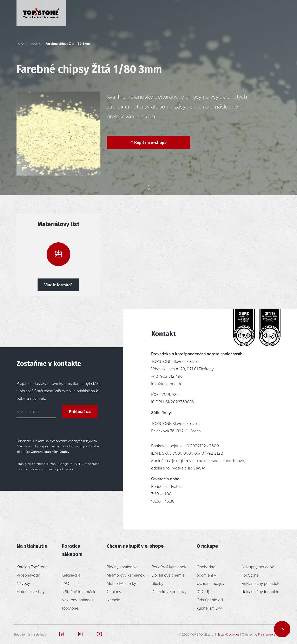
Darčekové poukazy (169, 591)
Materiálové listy (31, 591)
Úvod (20, 44)
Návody (23, 583)
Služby (157, 583)
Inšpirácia (115, 13)
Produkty (35, 44)
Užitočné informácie (79, 591)
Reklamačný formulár (260, 591)
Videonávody (28, 575)
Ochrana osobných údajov (50, 452)
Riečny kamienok (122, 567)
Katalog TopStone (32, 567)
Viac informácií (58, 285)
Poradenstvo (149, 13)
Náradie (113, 600)
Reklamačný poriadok (260, 583)
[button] (248, 13)
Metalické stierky (121, 583)
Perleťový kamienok (169, 567)
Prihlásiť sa (80, 412)
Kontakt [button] (210, 13)
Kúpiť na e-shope (148, 143)
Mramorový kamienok (126, 575)
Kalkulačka (71, 575)
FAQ (65, 583)
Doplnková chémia (168, 575)
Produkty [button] (81, 13)
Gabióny (114, 591)
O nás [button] (180, 13)
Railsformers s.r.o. (270, 634)
